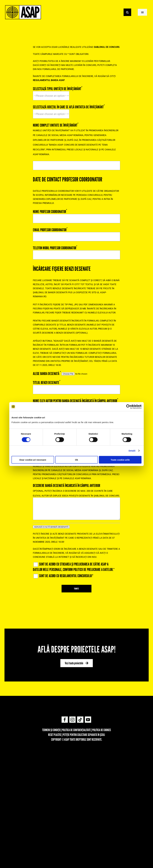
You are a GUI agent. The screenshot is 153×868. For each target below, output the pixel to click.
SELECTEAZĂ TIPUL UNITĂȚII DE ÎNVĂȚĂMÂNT (58, 92)
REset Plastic (55, 735)
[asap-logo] (76, 702)
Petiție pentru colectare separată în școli (84, 735)
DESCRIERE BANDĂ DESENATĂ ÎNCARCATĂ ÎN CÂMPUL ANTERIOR (76, 497)
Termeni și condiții (51, 730)
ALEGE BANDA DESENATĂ (65, 373)
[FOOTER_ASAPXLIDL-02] (76, 748)
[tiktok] (80, 720)
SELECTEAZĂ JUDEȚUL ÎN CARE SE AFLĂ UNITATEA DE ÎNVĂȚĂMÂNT (69, 110)
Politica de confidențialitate (76, 730)
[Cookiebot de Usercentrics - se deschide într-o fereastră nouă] (128, 407)
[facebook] (65, 720)
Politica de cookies (102, 730)
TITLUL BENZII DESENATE (76, 385)
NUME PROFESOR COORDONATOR (76, 214)
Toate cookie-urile (120, 460)
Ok (76, 460)
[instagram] (72, 720)
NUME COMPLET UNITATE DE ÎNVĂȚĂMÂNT (76, 145)
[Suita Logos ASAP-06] (23, 6)
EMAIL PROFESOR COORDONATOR (76, 233)
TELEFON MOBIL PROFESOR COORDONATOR (76, 251)
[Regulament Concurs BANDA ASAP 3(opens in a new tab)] (107, 47)
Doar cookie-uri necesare (33, 460)
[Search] (127, 12)
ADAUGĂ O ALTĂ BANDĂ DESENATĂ (51, 527)
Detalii (132, 451)
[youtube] (88, 720)
